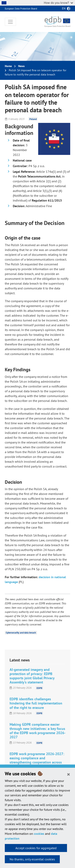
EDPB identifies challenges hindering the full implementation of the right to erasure (36, 703)
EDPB (39, 688)
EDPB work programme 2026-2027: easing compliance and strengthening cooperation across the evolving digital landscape (37, 760)
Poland (33, 119)
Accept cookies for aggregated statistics (36, 849)
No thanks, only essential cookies (32, 859)
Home (8, 66)
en (64, 8)
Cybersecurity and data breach (21, 633)
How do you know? (58, 3)
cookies (39, 834)
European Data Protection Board (21, 9)
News (21, 66)
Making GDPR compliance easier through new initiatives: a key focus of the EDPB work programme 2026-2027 (37, 731)
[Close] (68, 774)
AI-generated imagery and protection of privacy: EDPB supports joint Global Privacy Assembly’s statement (32, 676)
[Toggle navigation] (10, 22)
